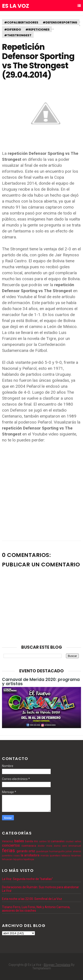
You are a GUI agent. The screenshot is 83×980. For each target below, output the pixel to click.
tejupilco (18, 859)
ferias (8, 850)
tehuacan (7, 859)
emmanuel (75, 846)
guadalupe (42, 851)
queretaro (55, 856)
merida (45, 856)
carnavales (58, 841)
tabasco (66, 856)
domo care (60, 846)
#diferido (13, 30)
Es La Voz (15, 6)
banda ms (31, 841)
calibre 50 (44, 841)
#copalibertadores (21, 22)
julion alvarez (73, 851)
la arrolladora (30, 855)
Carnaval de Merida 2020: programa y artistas (41, 682)
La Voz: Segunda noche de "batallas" (27, 879)
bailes (19, 841)
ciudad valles (73, 841)
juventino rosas (11, 856)
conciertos (11, 845)
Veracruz (8, 841)
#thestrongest (18, 35)
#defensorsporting (60, 22)
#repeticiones (38, 30)
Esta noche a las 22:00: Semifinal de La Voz (32, 899)
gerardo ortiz (26, 851)
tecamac (76, 856)
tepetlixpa (29, 859)
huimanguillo (57, 851)
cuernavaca (29, 846)
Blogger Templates (57, 965)
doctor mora (45, 846)
